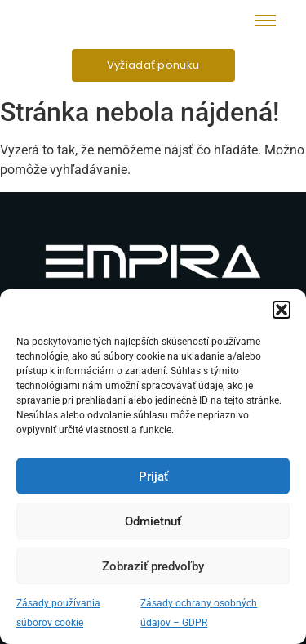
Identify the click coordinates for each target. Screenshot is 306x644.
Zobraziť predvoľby (153, 566)
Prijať (153, 476)
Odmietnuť (153, 521)
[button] (282, 310)
